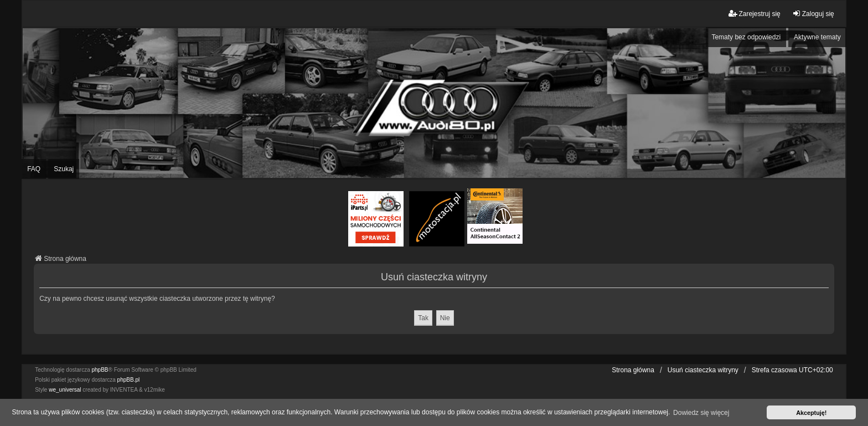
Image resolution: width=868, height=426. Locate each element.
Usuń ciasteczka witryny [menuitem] (703, 370)
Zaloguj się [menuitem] (813, 14)
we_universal (65, 390)
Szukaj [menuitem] (64, 169)
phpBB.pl (129, 380)
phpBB (100, 370)
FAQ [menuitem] (34, 169)
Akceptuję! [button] (811, 413)
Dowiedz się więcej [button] (701, 413)
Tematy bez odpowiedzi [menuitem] (746, 37)
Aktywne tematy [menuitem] (817, 37)
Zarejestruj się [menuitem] (754, 14)
